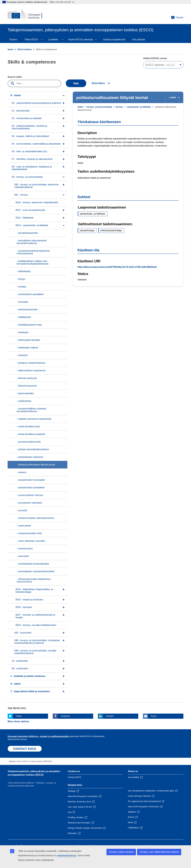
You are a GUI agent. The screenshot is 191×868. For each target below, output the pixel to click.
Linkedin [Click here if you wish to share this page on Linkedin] (110, 716)
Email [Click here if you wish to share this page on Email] (154, 716)
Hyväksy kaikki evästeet (121, 852)
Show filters (98, 83)
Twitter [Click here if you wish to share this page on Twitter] (19, 716)
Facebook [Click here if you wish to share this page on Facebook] (65, 716)
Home (10, 49)
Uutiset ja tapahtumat (114, 40)
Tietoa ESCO (31, 40)
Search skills (15, 77)
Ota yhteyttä (139, 40)
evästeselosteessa (66, 855)
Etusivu (13, 40)
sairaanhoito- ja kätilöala (139, 107)
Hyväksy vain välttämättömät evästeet (159, 852)
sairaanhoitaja (87, 230)
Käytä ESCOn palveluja (81, 40)
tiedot (80, 107)
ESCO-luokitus (25, 49)
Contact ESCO (75, 777)
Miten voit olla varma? (62, 2)
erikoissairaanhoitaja (111, 230)
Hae (76, 83)
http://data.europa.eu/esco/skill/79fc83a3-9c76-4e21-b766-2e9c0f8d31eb (117, 267)
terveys (119, 107)
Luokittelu (53, 40)
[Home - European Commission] (29, 14)
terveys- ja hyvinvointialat (99, 107)
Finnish (177, 18)
